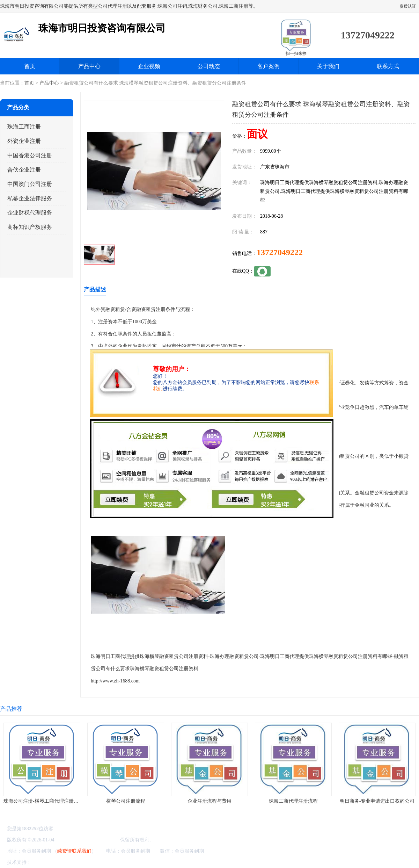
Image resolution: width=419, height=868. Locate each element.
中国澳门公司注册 (30, 184)
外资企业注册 (24, 141)
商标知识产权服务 (30, 227)
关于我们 (328, 66)
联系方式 (388, 66)
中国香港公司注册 (30, 155)
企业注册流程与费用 (209, 801)
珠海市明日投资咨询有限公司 (87, 840)
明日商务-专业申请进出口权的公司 (377, 801)
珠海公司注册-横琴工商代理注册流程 (43, 801)
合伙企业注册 (24, 170)
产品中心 (89, 66)
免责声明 (68, 862)
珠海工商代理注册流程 (293, 801)
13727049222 (280, 252)
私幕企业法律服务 (30, 198)
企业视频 (149, 66)
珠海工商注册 (24, 127)
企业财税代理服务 (30, 213)
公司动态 (209, 66)
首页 (30, 66)
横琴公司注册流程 (126, 801)
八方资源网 (45, 862)
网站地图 (115, 862)
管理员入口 (91, 862)
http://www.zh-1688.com (115, 681)
